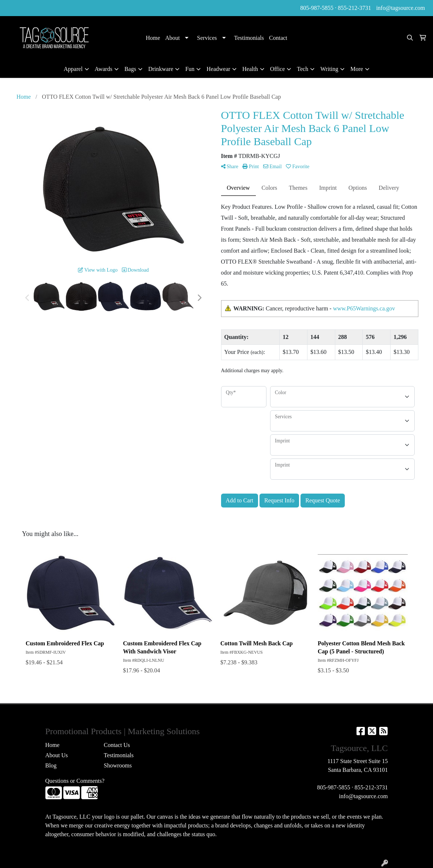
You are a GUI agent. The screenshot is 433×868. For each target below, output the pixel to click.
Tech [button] (303, 69)
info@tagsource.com (401, 8)
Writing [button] (329, 69)
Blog (51, 765)
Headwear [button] (218, 69)
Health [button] (250, 69)
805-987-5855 (317, 8)
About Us (57, 755)
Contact (278, 38)
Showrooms (117, 765)
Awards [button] (104, 69)
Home (153, 38)
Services (207, 38)
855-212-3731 (354, 8)
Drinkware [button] (161, 69)
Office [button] (278, 69)
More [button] (357, 69)
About (172, 38)
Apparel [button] (73, 69)
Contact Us (117, 745)
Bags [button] (130, 69)
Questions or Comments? (75, 781)
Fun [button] (190, 69)
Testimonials (249, 38)
